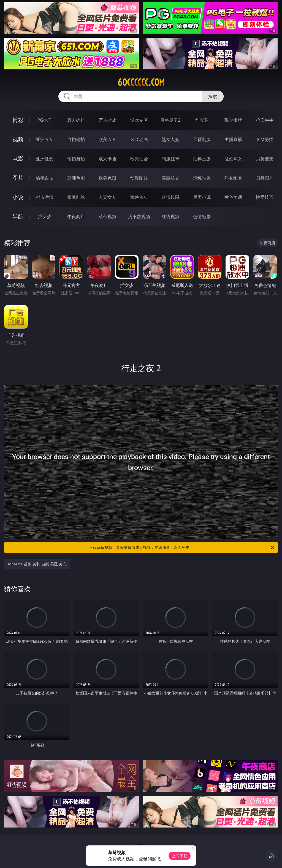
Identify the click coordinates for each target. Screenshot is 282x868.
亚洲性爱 (45, 159)
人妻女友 (107, 197)
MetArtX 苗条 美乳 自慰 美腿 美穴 (37, 564)
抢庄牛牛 (265, 120)
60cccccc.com (141, 82)
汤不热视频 (139, 216)
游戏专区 (139, 120)
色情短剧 (202, 216)
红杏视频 (170, 216)
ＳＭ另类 (265, 139)
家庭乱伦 (76, 197)
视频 (18, 139)
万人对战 (107, 120)
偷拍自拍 (76, 159)
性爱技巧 (265, 197)
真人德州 (76, 120)
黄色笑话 (233, 197)
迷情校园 (170, 197)
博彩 (18, 120)
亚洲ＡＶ (45, 139)
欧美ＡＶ (107, 139)
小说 (18, 197)
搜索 (213, 96)
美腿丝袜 (170, 178)
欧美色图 (107, 178)
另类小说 (202, 197)
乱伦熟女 (233, 159)
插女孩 (45, 216)
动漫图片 (139, 178)
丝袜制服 (202, 139)
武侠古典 (139, 197)
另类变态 (265, 159)
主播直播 (233, 139)
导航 (18, 216)
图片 (18, 178)
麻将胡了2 (170, 120)
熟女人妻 (170, 139)
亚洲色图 (76, 178)
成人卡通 (107, 159)
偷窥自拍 (45, 178)
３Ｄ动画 (139, 139)
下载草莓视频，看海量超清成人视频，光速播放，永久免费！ (182, 547)
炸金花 (202, 120)
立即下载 (180, 856)
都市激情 (45, 197)
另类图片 (265, 178)
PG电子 (44, 120)
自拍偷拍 (76, 139)
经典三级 (202, 159)
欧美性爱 (139, 159)
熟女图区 (233, 178)
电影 (18, 158)
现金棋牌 (233, 120)
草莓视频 (107, 216)
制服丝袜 (170, 159)
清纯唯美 (202, 178)
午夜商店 (76, 216)
